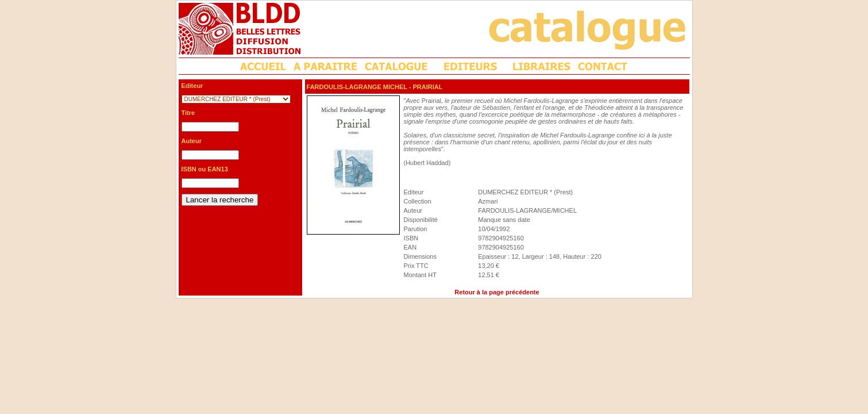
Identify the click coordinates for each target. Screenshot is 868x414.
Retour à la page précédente (497, 292)
